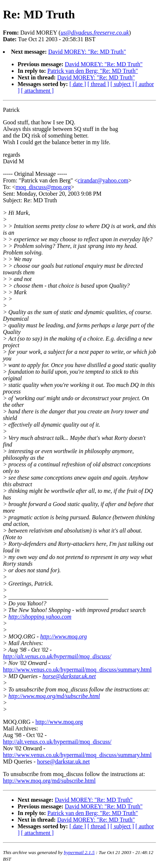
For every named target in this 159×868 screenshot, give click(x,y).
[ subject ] (122, 84)
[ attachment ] (37, 91)
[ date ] (78, 84)
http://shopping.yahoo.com (40, 617)
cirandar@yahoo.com (103, 180)
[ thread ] (98, 84)
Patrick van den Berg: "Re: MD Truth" (93, 71)
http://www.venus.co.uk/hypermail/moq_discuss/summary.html (77, 670)
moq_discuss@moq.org (43, 187)
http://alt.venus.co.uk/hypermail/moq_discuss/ (57, 656)
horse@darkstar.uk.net (69, 676)
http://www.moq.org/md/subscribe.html (54, 696)
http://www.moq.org (63, 636)
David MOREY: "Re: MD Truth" (87, 52)
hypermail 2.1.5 (79, 852)
